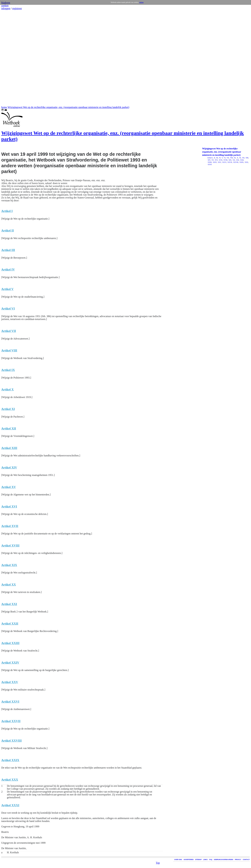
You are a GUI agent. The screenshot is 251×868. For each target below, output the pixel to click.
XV (212, 160)
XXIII (209, 162)
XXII (242, 160)
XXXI (210, 164)
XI (240, 158)
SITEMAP (198, 860)
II (214, 158)
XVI (216, 160)
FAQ (211, 860)
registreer (17, 8)
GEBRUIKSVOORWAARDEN (223, 860)
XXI (237, 160)
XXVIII (235, 162)
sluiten (141, 2)
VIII (231, 158)
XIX (230, 160)
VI (225, 158)
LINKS (205, 860)
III (217, 158)
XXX (246, 162)
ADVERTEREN (189, 860)
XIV (209, 160)
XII (243, 158)
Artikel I (210, 158)
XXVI (224, 162)
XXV (219, 162)
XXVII (230, 162)
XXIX (241, 162)
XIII (247, 158)
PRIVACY (238, 860)
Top (158, 861)
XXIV (215, 162)
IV (220, 158)
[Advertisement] (11, 58)
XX (234, 160)
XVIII (225, 160)
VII (228, 158)
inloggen (6, 8)
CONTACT (246, 860)
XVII (220, 160)
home (4, 107)
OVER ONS (178, 860)
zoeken (5, 6)
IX (235, 158)
